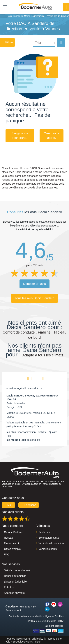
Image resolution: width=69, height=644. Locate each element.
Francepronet (13, 610)
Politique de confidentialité (42, 621)
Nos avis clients (13, 512)
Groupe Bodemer (14, 532)
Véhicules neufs (48, 549)
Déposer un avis (34, 284)
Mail (8, 505)
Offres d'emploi (13, 549)
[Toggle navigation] (4, 7)
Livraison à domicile (15, 582)
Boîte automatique (49, 538)
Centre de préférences (21, 616)
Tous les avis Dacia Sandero (34, 298)
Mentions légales (44, 616)
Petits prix (44, 532)
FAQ (7, 554)
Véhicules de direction (51, 543)
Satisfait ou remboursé (17, 570)
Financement (11, 543)
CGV (61, 621)
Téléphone (29, 505)
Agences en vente (14, 593)
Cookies (59, 616)
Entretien (9, 587)
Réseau (8, 538)
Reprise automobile (15, 576)
